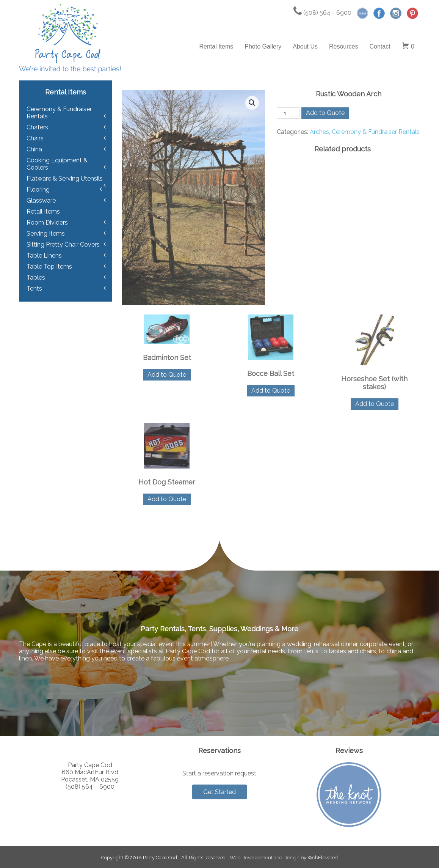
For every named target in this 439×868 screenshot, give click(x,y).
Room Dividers (47, 223)
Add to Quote (325, 113)
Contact (380, 46)
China (34, 149)
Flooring (38, 189)
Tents (34, 289)
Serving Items (46, 234)
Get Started (219, 792)
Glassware (41, 200)
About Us (305, 46)
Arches (319, 132)
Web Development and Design (265, 858)
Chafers (37, 127)
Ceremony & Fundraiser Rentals (376, 132)
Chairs (35, 138)
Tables (36, 278)
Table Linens (44, 256)
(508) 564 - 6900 (322, 13)
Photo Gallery (263, 46)
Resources (343, 46)
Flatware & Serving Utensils (65, 178)
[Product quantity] (288, 113)
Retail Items (43, 211)
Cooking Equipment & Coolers (57, 164)
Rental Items (216, 46)
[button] (252, 103)
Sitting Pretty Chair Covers (63, 245)
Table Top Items (49, 267)
